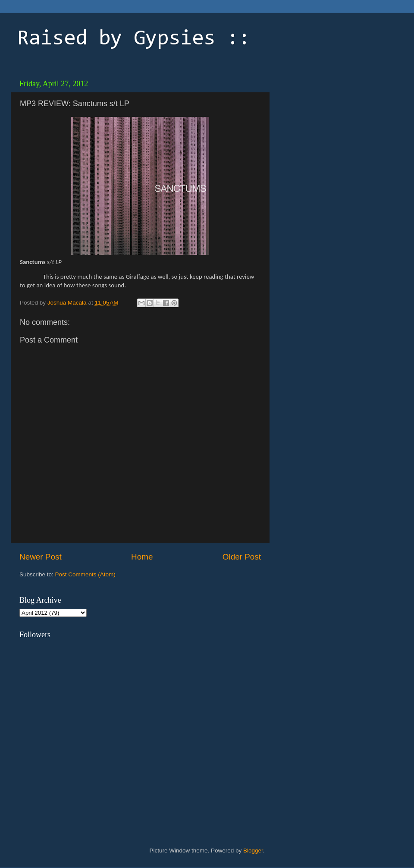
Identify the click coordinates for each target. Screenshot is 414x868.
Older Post (242, 557)
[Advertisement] (334, 129)
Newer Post (41, 557)
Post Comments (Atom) (85, 574)
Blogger (253, 851)
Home (142, 557)
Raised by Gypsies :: (134, 39)
